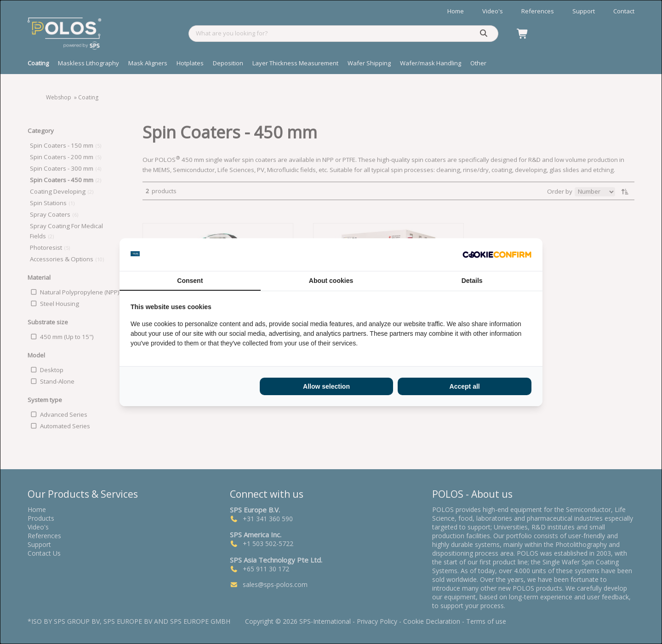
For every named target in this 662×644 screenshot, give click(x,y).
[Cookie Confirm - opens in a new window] (497, 254)
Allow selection (326, 386)
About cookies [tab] (331, 281)
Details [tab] (472, 281)
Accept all (465, 386)
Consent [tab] (190, 281)
